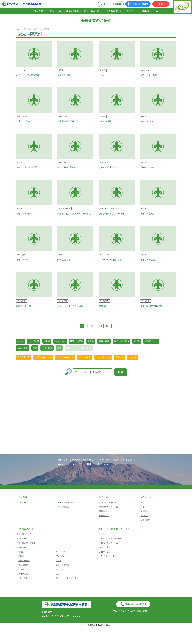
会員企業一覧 (22, 539)
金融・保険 (23, 578)
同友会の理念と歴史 (66, 503)
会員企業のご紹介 (30, 29)
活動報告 (144, 516)
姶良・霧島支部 (103, 357)
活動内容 (103, 511)
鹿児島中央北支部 (43, 357)
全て (142, 503)
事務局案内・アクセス (109, 507)
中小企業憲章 (63, 507)
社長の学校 (39, 11)
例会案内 (144, 511)
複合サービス (151, 341)
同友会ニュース (92, 11)
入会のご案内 (138, 4)
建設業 (91, 341)
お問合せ (131, 11)
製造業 (137, 341)
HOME (19, 29)
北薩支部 (133, 357)
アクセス (161, 4)
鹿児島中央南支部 (65, 357)
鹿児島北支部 (24, 357)
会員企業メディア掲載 (26, 543)
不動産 (47, 341)
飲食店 (21, 341)
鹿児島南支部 (85, 357)
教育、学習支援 (121, 341)
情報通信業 (104, 341)
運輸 (58, 574)
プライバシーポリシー (109, 556)
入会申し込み (105, 552)
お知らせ (144, 507)
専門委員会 (104, 516)
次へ (108, 326)
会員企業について (113, 11)
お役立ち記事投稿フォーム (110, 539)
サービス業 (34, 341)
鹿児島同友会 (73, 11)
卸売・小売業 (77, 341)
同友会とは (55, 11)
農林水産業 (23, 348)
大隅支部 (120, 357)
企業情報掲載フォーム (109, 543)
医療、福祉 (60, 341)
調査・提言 (145, 520)
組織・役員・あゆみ (108, 503)
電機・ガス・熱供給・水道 (67, 578)
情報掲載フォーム (149, 11)
